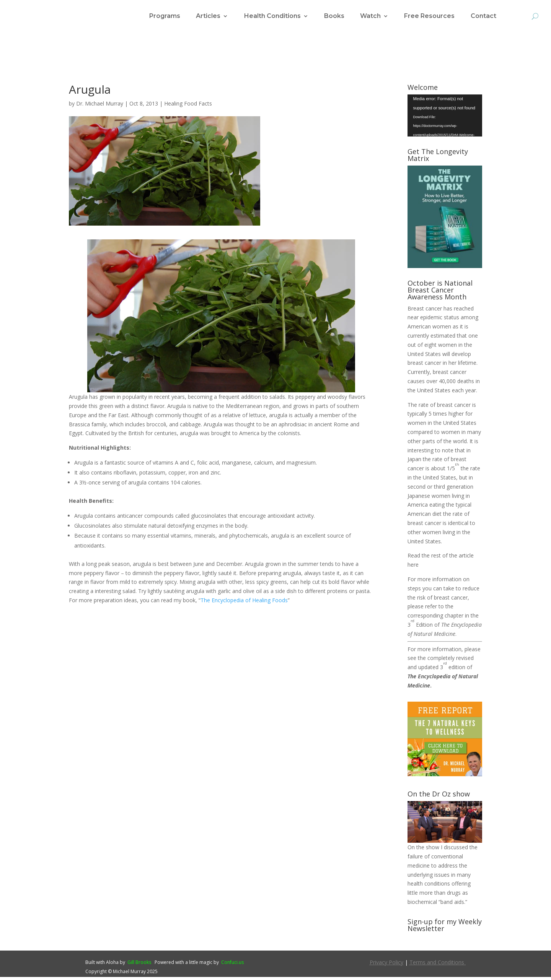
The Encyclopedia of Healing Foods (244, 603)
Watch (370, 16)
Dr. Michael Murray (100, 106)
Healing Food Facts (188, 106)
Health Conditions (272, 16)
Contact (483, 16)
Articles (208, 16)
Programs (165, 16)
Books (334, 16)
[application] (445, 119)
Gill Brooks (139, 965)
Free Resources (429, 16)
